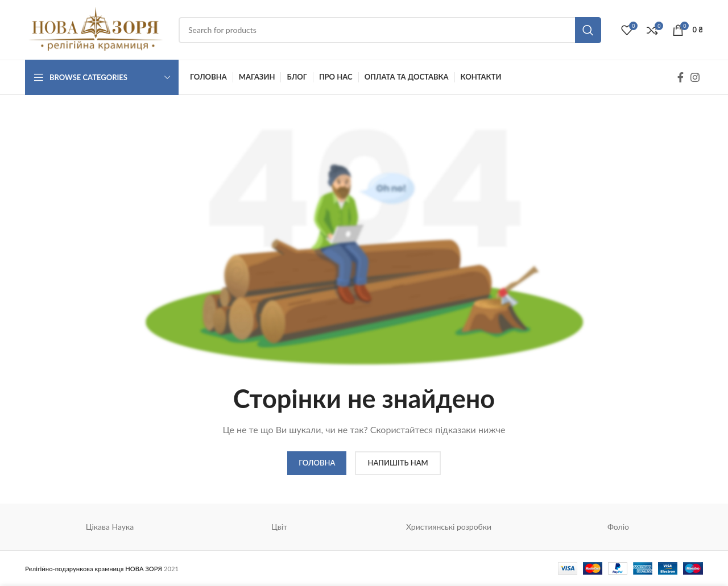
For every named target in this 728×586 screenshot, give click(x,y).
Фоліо (618, 527)
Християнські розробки (449, 527)
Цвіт (279, 527)
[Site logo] (96, 29)
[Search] (390, 30)
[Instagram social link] (695, 77)
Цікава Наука (110, 527)
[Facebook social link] (681, 77)
